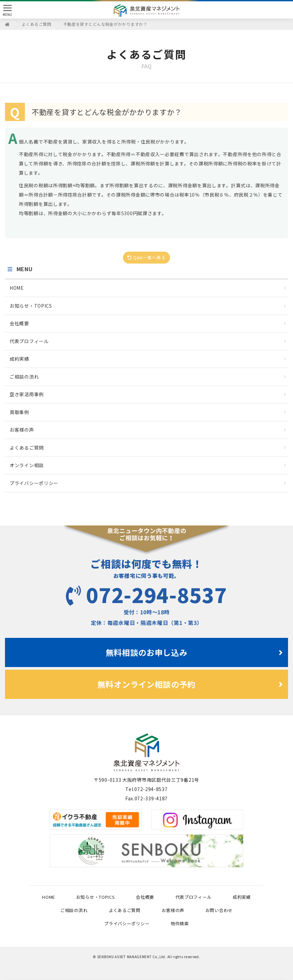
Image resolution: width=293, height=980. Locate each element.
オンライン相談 (148, 465)
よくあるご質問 (148, 448)
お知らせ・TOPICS (148, 306)
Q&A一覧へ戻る (146, 257)
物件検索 (180, 923)
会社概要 (148, 323)
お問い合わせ (219, 910)
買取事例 (148, 412)
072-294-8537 (146, 594)
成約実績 (148, 359)
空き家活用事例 (148, 394)
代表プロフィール (148, 341)
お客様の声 (148, 430)
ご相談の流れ (148, 377)
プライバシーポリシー (148, 483)
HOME (148, 288)
